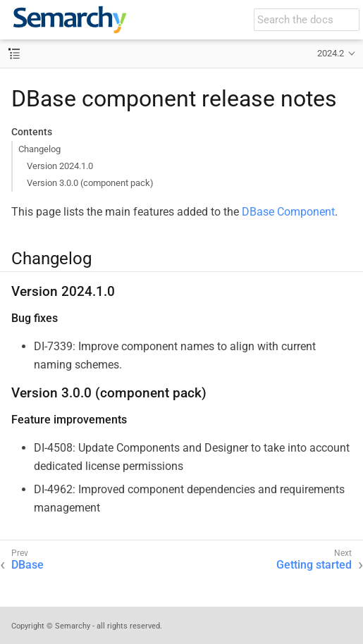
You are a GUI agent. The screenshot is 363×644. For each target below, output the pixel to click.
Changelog (39, 149)
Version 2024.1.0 (60, 166)
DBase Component (288, 212)
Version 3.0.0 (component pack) (90, 183)
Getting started (314, 565)
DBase (27, 565)
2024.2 (331, 53)
